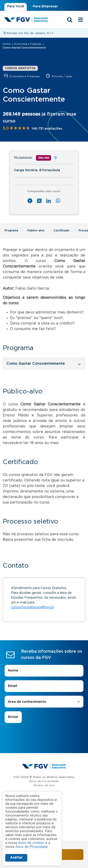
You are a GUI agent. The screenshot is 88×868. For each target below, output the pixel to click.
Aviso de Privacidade (44, 781)
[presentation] (44, 736)
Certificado (62, 231)
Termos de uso (44, 785)
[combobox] (44, 702)
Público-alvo (36, 231)
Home (7, 44)
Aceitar (16, 858)
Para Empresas (45, 6)
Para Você (16, 6)
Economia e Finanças (28, 44)
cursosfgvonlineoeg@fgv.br (32, 607)
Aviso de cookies (31, 843)
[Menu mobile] (81, 20)
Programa (11, 231)
